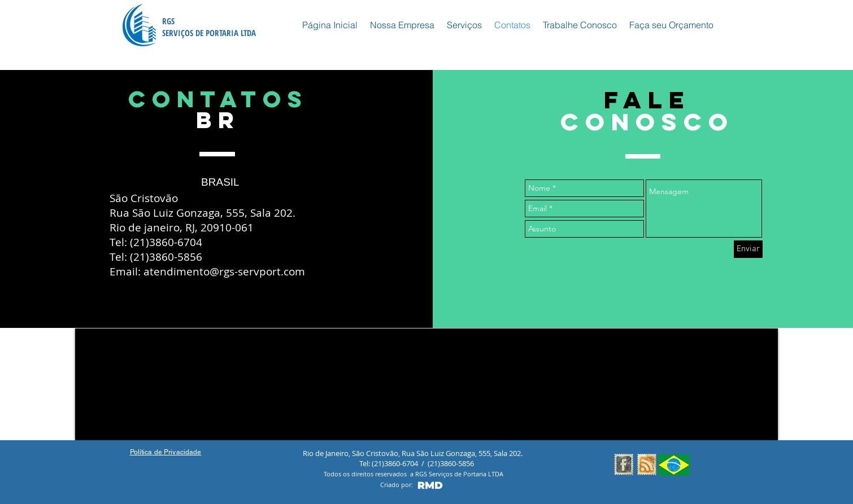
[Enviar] (748, 249)
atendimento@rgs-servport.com (224, 271)
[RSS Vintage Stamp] (647, 464)
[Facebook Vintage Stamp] (624, 464)
